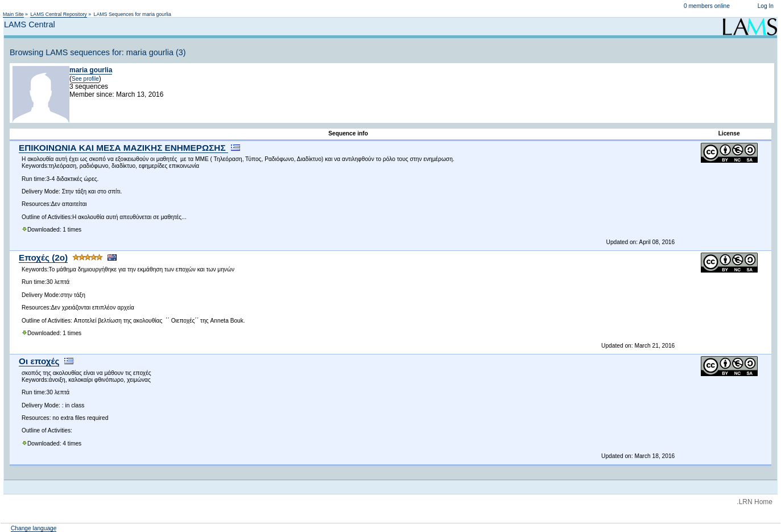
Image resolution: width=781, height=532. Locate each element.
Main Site (13, 14)
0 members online (707, 6)
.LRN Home (755, 502)
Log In (766, 6)
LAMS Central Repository (58, 14)
